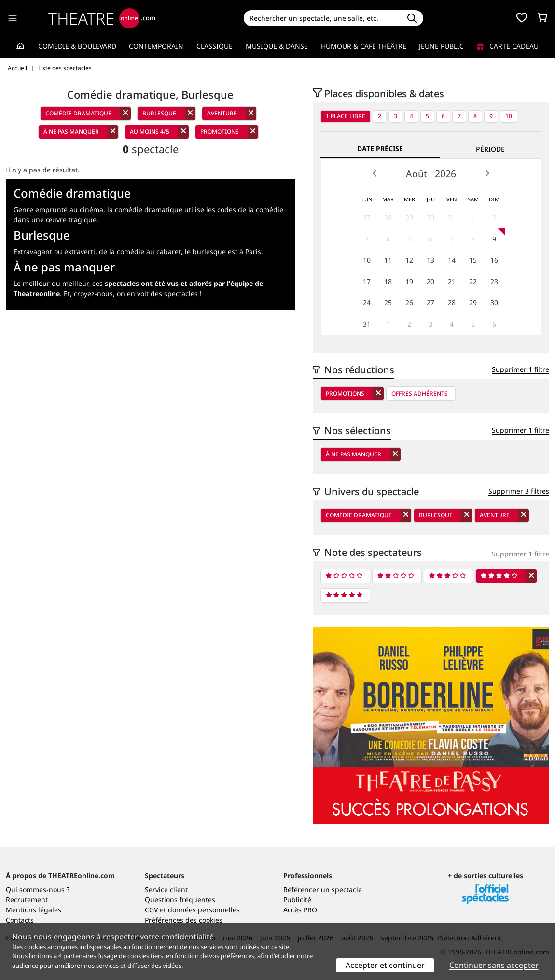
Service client (166, 889)
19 (409, 281)
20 (430, 281)
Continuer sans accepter (494, 965)
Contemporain (156, 46)
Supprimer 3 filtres (519, 491)
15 (473, 260)
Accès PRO (300, 910)
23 (494, 281)
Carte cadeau (508, 46)
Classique (215, 46)
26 (409, 303)
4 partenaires (77, 956)
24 (367, 303)
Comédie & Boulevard (77, 46)
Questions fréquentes (180, 900)
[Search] (323, 18)
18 (388, 281)
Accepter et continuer (385, 965)
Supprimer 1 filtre (520, 369)
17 (367, 281)
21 (452, 281)
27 (367, 218)
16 (494, 260)
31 (452, 218)
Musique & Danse (277, 46)
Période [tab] (490, 149)
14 (452, 260)
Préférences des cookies (184, 920)
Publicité (297, 900)
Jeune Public (441, 46)
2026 (445, 174)
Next (487, 173)
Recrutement (27, 900)
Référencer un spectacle (323, 889)
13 (430, 260)
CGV (151, 910)
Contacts (20, 920)
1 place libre (346, 116)
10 (509, 116)
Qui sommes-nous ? (38, 889)
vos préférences (232, 956)
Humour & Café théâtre (364, 46)
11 (388, 260)
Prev (375, 173)
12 (409, 260)
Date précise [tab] (380, 149)
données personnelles (204, 910)
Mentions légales (34, 910)
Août (416, 174)
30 (430, 218)
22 (473, 281)
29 (409, 218)
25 (388, 303)
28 (388, 218)
